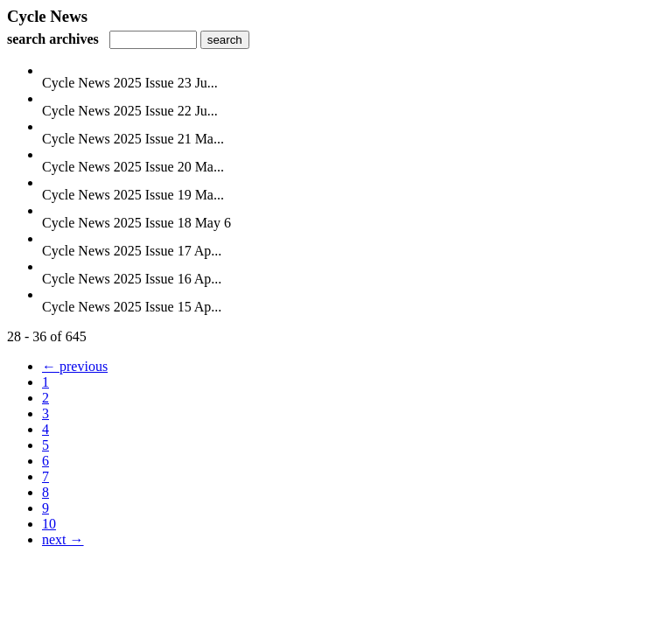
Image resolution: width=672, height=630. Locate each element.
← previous (75, 366)
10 (49, 524)
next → (63, 539)
